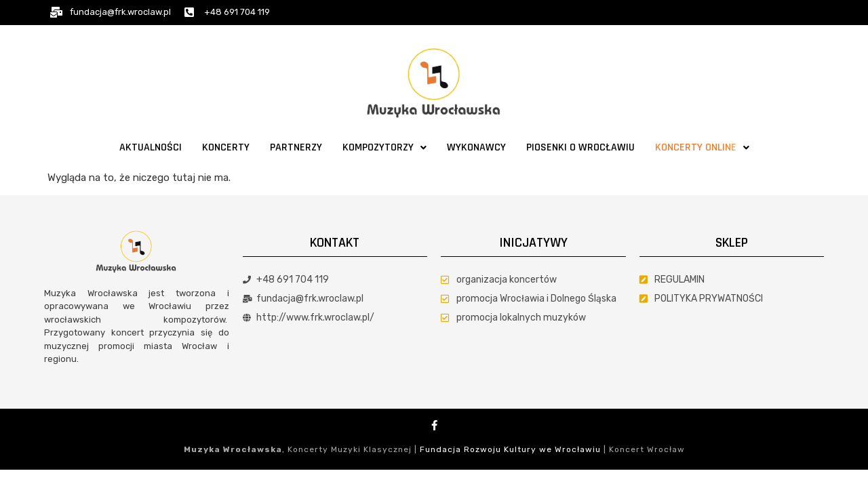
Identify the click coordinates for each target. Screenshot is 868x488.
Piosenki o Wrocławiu (580, 147)
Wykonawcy (476, 147)
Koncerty (226, 147)
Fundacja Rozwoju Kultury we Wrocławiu (510, 449)
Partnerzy (296, 147)
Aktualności (151, 147)
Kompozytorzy (384, 147)
